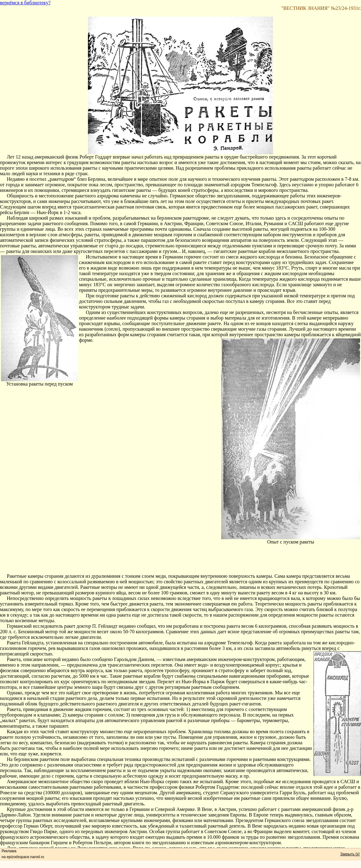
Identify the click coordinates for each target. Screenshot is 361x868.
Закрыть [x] (350, 854)
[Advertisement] (180, 560)
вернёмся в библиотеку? (25, 3)
